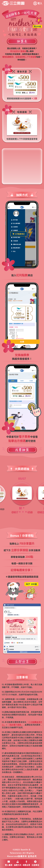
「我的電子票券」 (15, 725)
